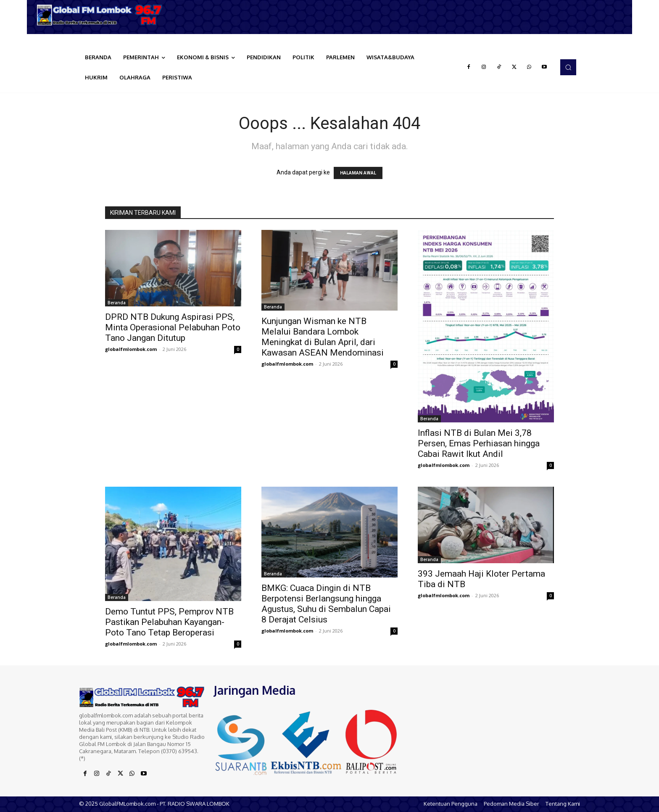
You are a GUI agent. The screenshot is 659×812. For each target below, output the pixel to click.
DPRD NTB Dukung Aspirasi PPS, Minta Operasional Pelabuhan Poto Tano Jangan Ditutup (173, 327)
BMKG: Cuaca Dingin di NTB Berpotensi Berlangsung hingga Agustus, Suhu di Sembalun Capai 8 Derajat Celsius (326, 604)
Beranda (117, 303)
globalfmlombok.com (131, 349)
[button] (568, 67)
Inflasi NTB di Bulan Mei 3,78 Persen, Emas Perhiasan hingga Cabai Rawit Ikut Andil (479, 443)
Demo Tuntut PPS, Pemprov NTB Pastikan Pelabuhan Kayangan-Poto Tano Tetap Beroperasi (169, 622)
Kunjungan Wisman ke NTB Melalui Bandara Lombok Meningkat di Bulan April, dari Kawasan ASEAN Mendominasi (323, 337)
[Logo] (103, 15)
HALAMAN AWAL (358, 173)
